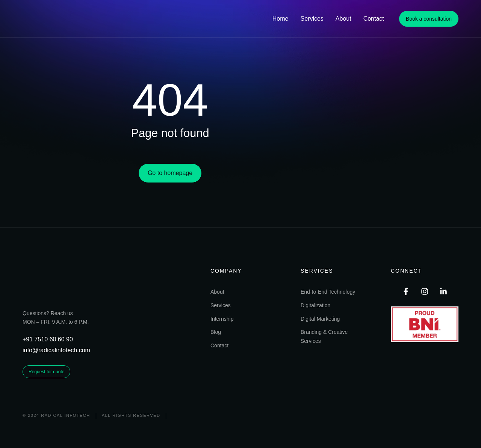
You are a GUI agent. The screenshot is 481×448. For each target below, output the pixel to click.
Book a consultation (429, 19)
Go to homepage (170, 188)
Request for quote (46, 389)
